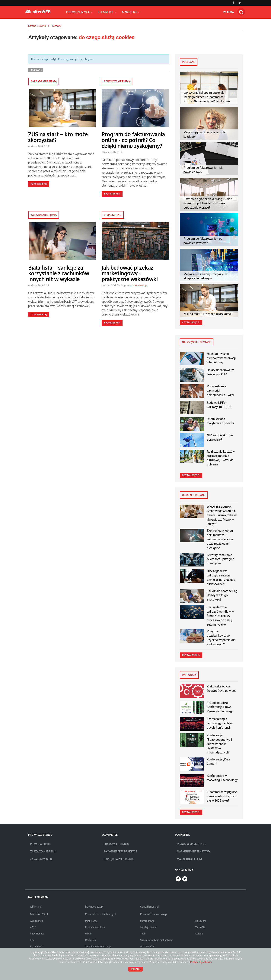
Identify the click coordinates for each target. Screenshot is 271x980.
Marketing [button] (131, 12)
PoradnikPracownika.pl (154, 914)
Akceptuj (136, 969)
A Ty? (33, 927)
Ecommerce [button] (107, 12)
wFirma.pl (36, 907)
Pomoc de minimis (95, 927)
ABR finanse (37, 921)
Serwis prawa (147, 921)
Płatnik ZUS (91, 921)
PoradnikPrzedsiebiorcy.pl (101, 914)
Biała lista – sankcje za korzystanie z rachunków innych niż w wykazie (59, 273)
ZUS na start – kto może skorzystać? (58, 137)
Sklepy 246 (201, 921)
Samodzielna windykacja (98, 947)
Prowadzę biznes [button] (79, 12)
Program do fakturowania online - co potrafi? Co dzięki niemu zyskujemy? (133, 140)
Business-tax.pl (94, 907)
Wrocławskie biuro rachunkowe (156, 940)
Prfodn (89, 934)
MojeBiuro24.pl (39, 914)
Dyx (32, 940)
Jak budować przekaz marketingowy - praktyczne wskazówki (130, 273)
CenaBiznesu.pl (149, 907)
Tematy (56, 26)
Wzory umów (147, 947)
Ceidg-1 (199, 934)
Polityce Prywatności (201, 962)
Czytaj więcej (39, 184)
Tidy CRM (200, 927)
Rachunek (91, 940)
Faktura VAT (36, 947)
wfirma (229, 12)
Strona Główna (37, 26)
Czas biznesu (37, 934)
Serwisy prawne (148, 927)
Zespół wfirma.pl (139, 285)
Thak (143, 934)
